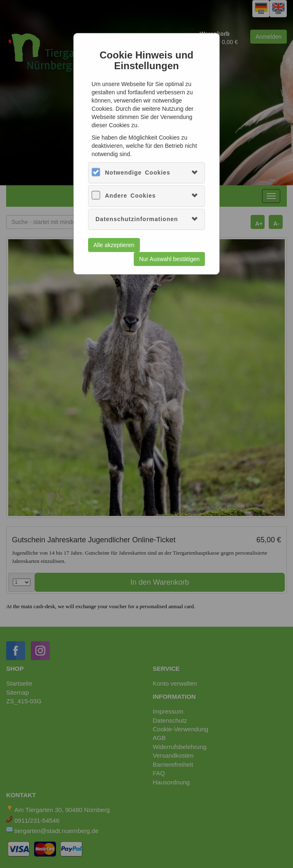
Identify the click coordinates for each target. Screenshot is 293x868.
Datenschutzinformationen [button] (137, 219)
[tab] (146, 173)
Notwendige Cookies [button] (138, 173)
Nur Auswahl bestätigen (169, 259)
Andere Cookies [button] (130, 196)
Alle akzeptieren (114, 245)
